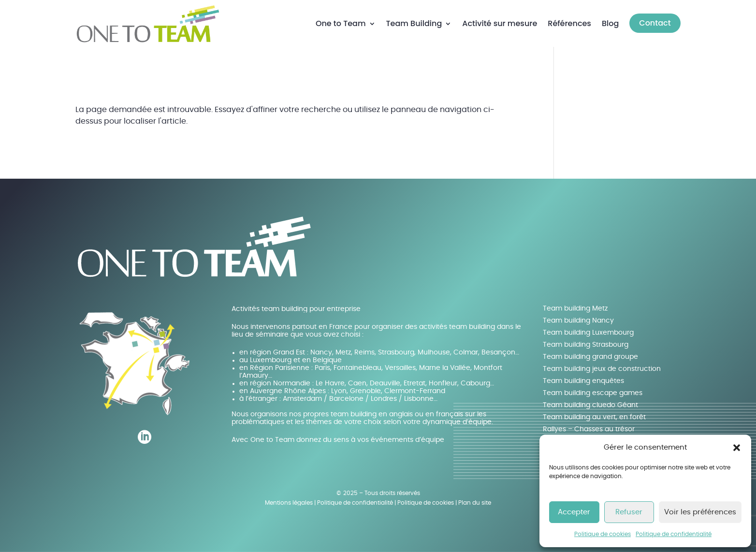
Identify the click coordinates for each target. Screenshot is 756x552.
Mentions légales (289, 503)
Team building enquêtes (583, 381)
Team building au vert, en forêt (594, 417)
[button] (737, 448)
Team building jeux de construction (602, 369)
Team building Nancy (578, 321)
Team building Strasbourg (586, 345)
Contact (655, 23)
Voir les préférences (700, 512)
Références (569, 23)
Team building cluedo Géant (590, 405)
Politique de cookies (603, 534)
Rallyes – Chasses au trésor (589, 429)
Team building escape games (593, 393)
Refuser (629, 512)
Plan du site (475, 503)
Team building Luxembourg (588, 333)
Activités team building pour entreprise (296, 309)
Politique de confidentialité (674, 534)
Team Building (414, 23)
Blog (610, 23)
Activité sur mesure (500, 23)
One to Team (341, 23)
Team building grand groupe (590, 357)
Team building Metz (575, 309)
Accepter (574, 512)
